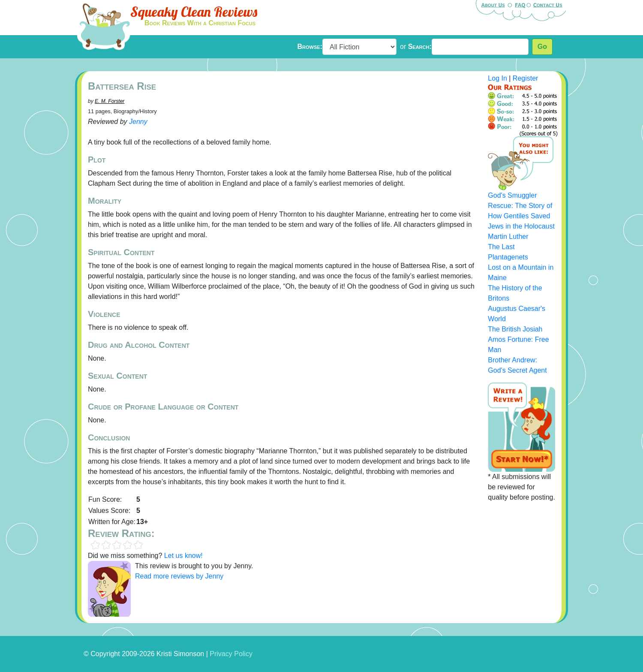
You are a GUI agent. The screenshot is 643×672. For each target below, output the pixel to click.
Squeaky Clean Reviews (194, 12)
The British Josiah (515, 329)
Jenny (138, 122)
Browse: (310, 47)
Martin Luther (508, 237)
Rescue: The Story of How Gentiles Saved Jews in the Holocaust (521, 216)
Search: (420, 47)
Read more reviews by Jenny (179, 576)
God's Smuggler (512, 195)
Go (542, 47)
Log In (497, 78)
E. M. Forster (110, 101)
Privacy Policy (231, 654)
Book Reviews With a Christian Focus (200, 23)
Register (526, 78)
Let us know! (183, 556)
